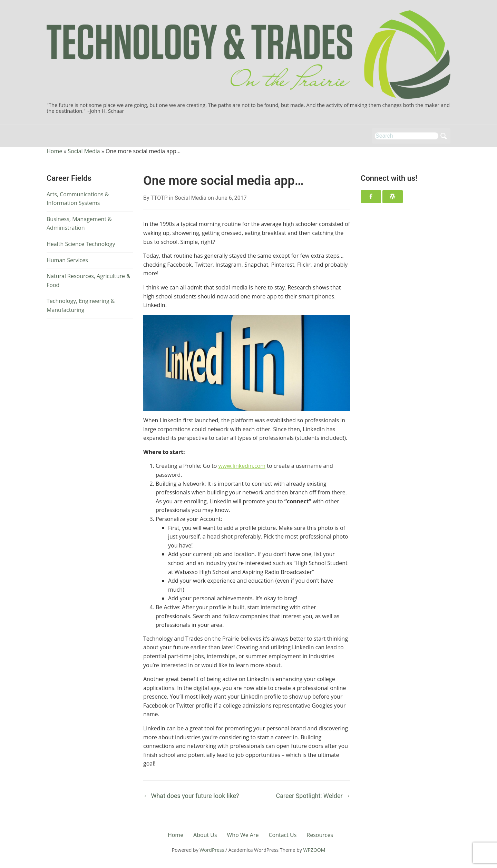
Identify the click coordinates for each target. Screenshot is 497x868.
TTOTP (159, 198)
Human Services (67, 260)
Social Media (84, 151)
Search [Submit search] (444, 136)
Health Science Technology (81, 244)
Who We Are (243, 835)
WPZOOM (314, 850)
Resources (320, 835)
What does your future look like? (191, 796)
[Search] (407, 136)
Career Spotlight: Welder (313, 796)
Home (54, 151)
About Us (205, 835)
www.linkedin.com (242, 466)
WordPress (212, 850)
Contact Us (282, 835)
